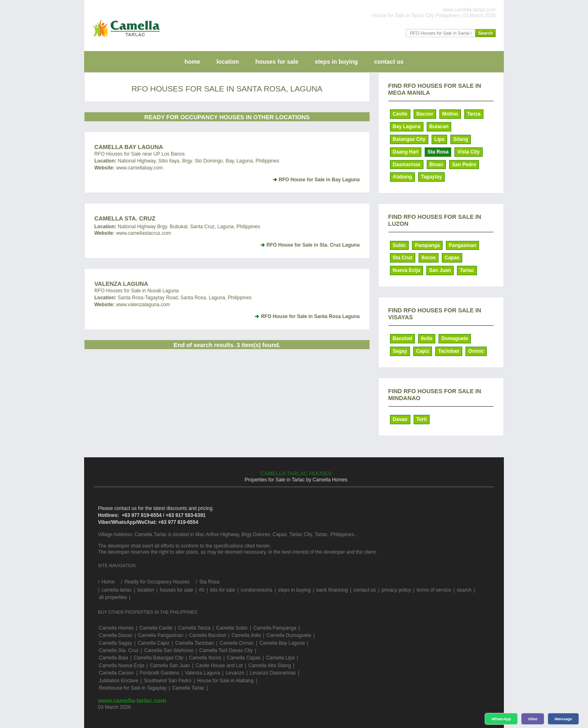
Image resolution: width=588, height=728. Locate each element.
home (192, 62)
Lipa (440, 139)
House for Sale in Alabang (225, 681)
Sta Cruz (403, 258)
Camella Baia (113, 658)
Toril (422, 419)
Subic (400, 245)
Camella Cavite (156, 628)
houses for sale (277, 62)
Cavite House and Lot (219, 666)
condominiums (257, 590)
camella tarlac (116, 590)
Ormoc (476, 351)
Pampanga (427, 245)
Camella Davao (116, 635)
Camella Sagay (115, 643)
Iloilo (427, 338)
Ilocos (429, 258)
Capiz (423, 351)
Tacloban (449, 351)
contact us (389, 62)
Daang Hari (406, 152)
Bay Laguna (407, 127)
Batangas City (409, 139)
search (464, 590)
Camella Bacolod (207, 635)
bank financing (332, 590)
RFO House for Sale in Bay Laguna (319, 180)
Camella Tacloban (195, 643)
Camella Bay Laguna (129, 147)
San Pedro (464, 165)
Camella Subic (232, 628)
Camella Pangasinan (161, 635)
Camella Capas (244, 658)
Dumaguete (455, 338)
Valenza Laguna (121, 284)
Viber (533, 719)
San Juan (440, 270)
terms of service (434, 590)
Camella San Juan (170, 666)
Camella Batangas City (158, 658)
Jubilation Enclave (119, 681)
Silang (461, 139)
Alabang (402, 177)
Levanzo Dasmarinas (273, 673)
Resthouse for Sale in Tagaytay (133, 688)
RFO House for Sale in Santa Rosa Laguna (310, 316)
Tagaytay (431, 177)
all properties (113, 597)
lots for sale (222, 590)
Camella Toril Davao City (226, 650)
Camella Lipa (280, 658)
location (228, 62)
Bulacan (439, 127)
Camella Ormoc (237, 643)
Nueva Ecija (406, 270)
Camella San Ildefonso (169, 650)
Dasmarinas (407, 165)
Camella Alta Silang (269, 666)
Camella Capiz (154, 643)
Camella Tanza (194, 628)
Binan (436, 165)
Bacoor (425, 114)
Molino (450, 114)
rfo (202, 590)
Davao (400, 419)
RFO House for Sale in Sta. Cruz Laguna (313, 245)
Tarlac (467, 270)
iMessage (563, 719)
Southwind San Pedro (168, 681)
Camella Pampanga (275, 628)
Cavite (400, 114)
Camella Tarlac (188, 688)
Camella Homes (116, 628)
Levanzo (235, 673)
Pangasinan (462, 245)
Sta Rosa (438, 152)
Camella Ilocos (205, 658)
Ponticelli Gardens (159, 673)
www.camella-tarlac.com (132, 701)
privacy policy (396, 590)
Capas (452, 258)
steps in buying (336, 62)
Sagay (400, 351)
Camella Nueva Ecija (121, 666)
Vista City (468, 152)
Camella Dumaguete (289, 635)
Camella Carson (116, 673)
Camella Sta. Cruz (125, 218)
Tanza (474, 114)
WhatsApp (501, 719)
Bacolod (402, 338)
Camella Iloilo (246, 635)
